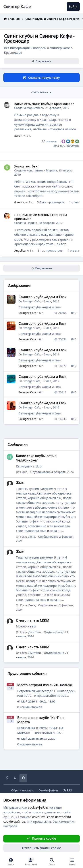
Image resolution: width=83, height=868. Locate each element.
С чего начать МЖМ (33, 620)
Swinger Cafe (32, 301)
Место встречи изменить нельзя (44, 685)
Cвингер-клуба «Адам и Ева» (43, 297)
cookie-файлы (38, 807)
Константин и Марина (42, 170)
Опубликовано (52, 472)
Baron (18, 136)
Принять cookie (41, 838)
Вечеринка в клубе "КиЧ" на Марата (41, 720)
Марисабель (35, 108)
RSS (68, 790)
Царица (32, 223)
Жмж (20, 483)
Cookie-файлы (48, 790)
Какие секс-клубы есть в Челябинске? (36, 458)
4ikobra (19, 202)
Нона (24, 472)
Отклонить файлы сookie (41, 848)
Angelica (20, 250)
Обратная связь (22, 790)
